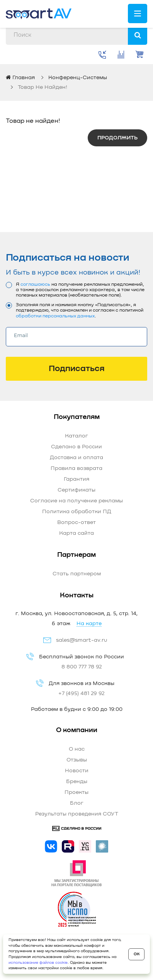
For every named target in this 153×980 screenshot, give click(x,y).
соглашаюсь (35, 285)
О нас (77, 749)
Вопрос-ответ (76, 522)
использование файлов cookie (38, 963)
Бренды (77, 782)
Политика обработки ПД (77, 512)
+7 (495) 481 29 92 (82, 693)
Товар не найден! (42, 87)
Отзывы (77, 760)
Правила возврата (76, 468)
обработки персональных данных (55, 316)
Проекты (76, 792)
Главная (20, 78)
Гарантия (76, 479)
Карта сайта (76, 533)
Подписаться (77, 369)
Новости (77, 771)
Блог (77, 803)
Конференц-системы (78, 78)
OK (137, 954)
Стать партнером (77, 574)
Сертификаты (76, 490)
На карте (89, 624)
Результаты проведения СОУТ (77, 814)
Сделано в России (76, 447)
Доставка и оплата (76, 458)
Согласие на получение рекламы (76, 501)
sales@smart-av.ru (82, 640)
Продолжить (117, 138)
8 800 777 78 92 (82, 667)
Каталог (76, 436)
